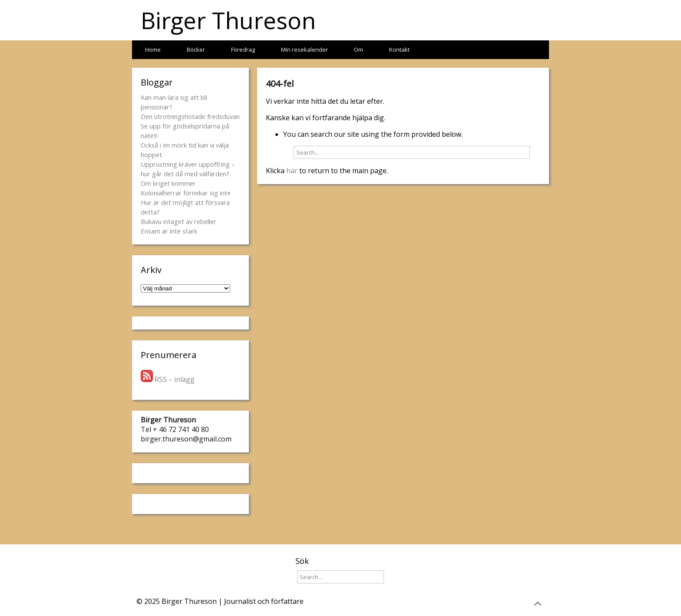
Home (153, 49)
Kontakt (399, 49)
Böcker (196, 49)
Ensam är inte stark (169, 231)
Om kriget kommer (168, 183)
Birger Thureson (228, 20)
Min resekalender (304, 49)
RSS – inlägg (168, 379)
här (292, 171)
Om (359, 49)
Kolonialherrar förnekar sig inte (186, 193)
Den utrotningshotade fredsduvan (190, 116)
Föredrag (243, 49)
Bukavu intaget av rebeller (179, 221)
